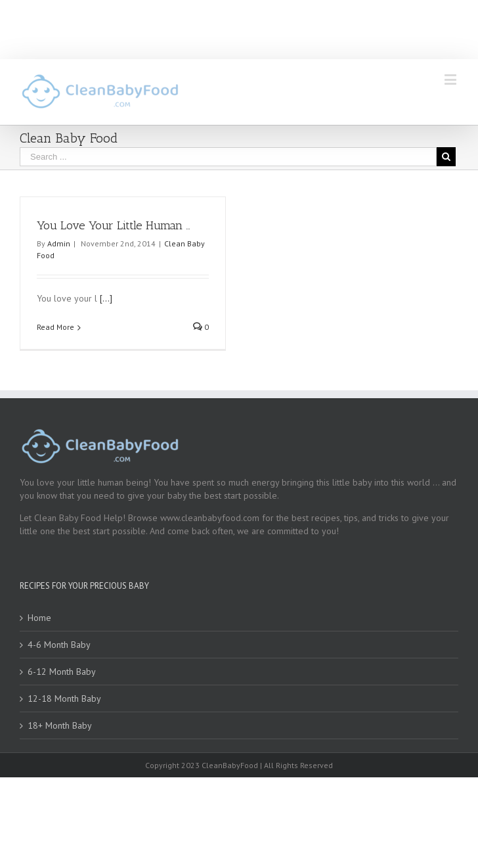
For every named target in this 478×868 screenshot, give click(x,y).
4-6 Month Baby (59, 645)
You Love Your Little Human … (114, 225)
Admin (59, 243)
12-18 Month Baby (64, 698)
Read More (55, 327)
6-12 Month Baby (62, 672)
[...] (106, 298)
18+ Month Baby (60, 725)
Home (39, 618)
